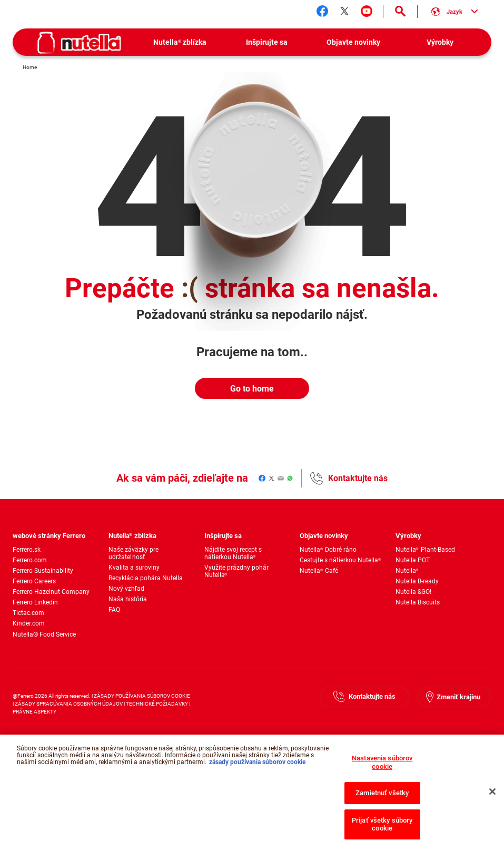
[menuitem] (180, 42)
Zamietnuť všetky (382, 797)
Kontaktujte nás (358, 478)
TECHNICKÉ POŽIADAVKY (157, 704)
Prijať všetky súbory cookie (382, 828)
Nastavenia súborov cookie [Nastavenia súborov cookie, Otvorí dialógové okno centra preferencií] (382, 766)
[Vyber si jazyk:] (454, 12)
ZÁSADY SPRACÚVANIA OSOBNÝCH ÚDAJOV (69, 704)
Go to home (252, 389)
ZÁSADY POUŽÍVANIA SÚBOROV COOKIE (142, 696)
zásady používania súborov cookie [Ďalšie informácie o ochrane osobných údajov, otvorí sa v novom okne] (257, 766)
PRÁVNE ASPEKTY (34, 712)
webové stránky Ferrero (49, 536)
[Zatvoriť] (492, 796)
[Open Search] (400, 12)
